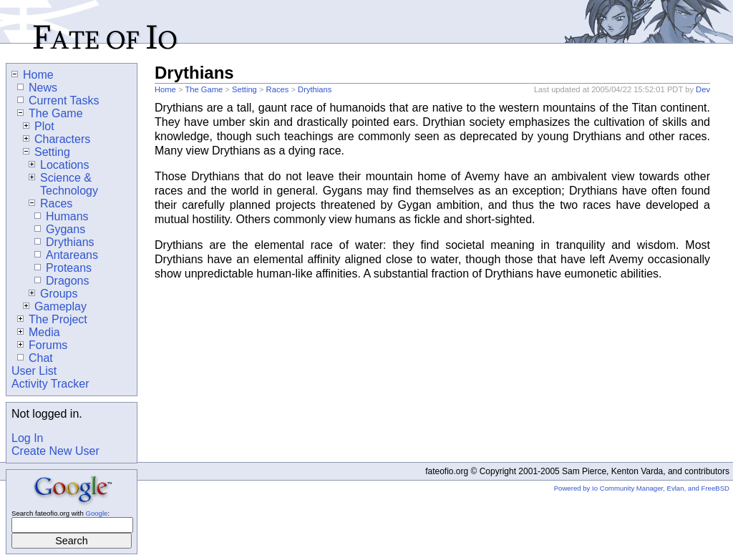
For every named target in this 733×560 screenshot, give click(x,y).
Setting (244, 89)
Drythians (315, 89)
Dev (703, 89)
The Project (52, 319)
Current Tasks (58, 100)
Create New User (55, 451)
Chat (35, 358)
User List (34, 371)
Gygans (60, 229)
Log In (27, 438)
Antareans (66, 255)
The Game (204, 89)
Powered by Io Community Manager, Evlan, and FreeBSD (642, 488)
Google (96, 513)
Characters (57, 139)
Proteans (63, 268)
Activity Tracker (50, 384)
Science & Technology (63, 184)
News (37, 88)
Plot (39, 126)
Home (165, 89)
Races (278, 89)
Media (39, 332)
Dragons (62, 281)
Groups (53, 294)
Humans (62, 216)
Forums (42, 345)
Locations (59, 165)
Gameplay (55, 306)
